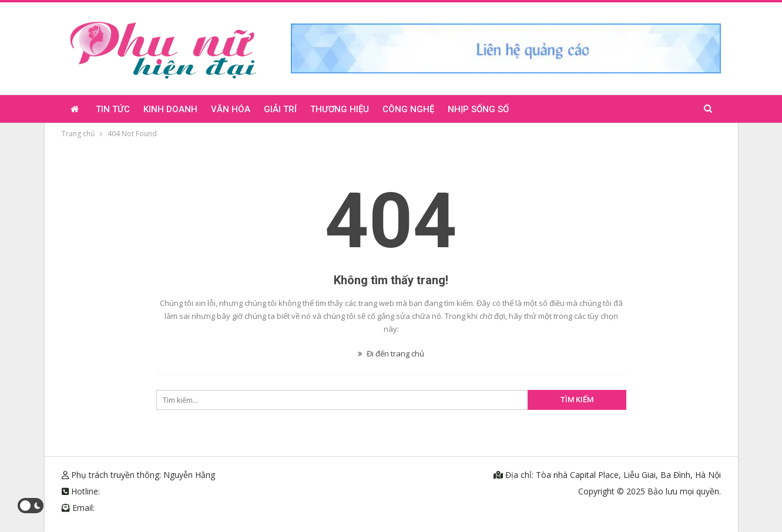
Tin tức (113, 109)
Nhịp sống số (478, 109)
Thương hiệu (340, 109)
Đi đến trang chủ (391, 353)
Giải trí (280, 109)
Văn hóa (231, 109)
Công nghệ (408, 109)
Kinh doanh (170, 109)
